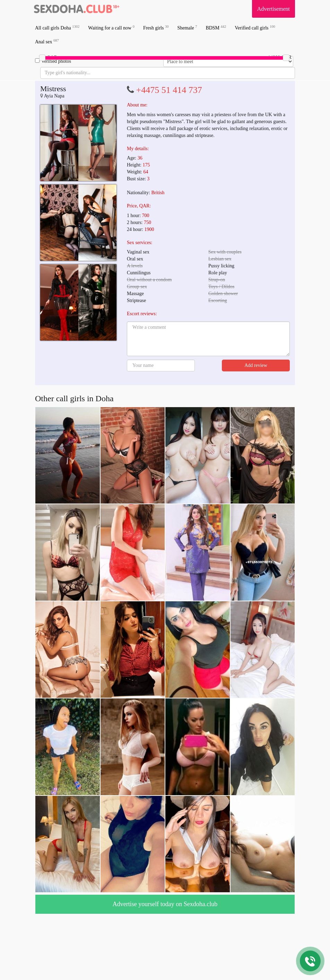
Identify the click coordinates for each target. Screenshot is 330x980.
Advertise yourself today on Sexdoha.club (165, 904)
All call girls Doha (57, 28)
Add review (256, 365)
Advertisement (273, 9)
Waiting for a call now (111, 28)
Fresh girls (156, 28)
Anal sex (47, 41)
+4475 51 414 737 (169, 90)
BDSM (216, 28)
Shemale (187, 28)
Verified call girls (255, 28)
